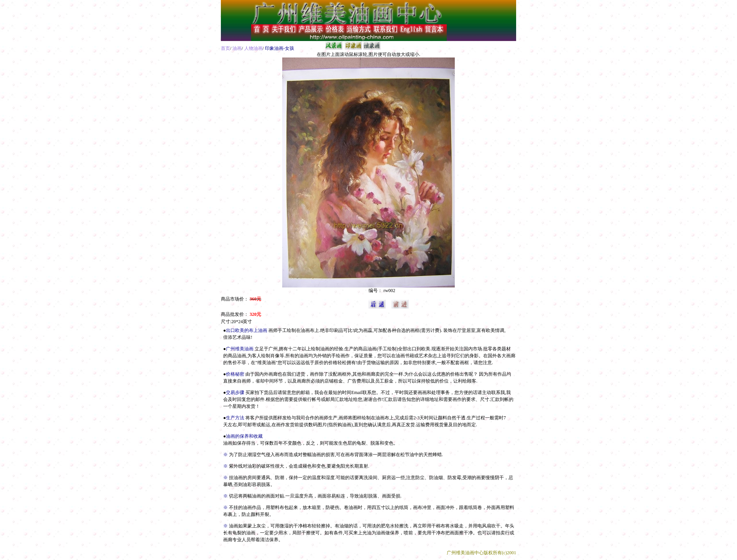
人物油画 (253, 48)
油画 (237, 48)
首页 (225, 48)
